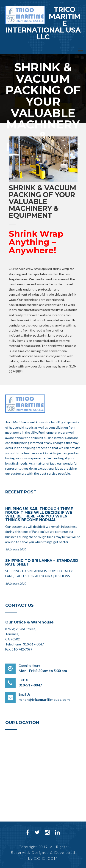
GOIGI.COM (46, 858)
